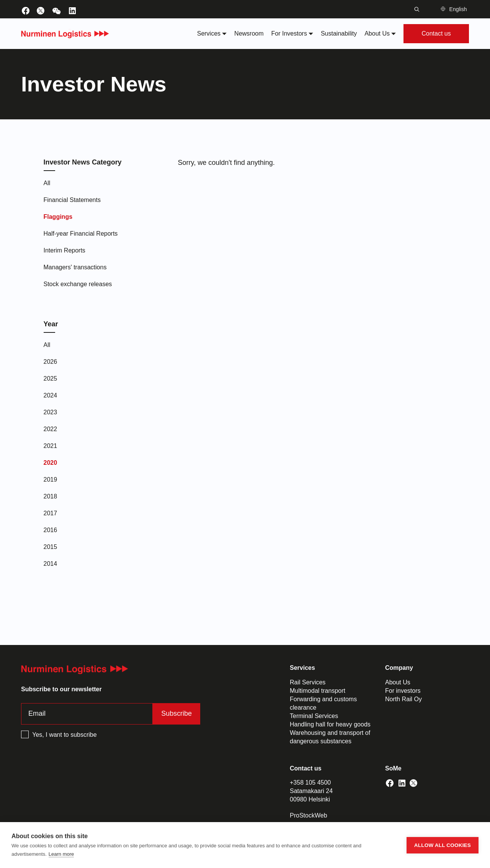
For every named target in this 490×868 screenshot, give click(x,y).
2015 (51, 547)
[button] (455, 9)
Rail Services (308, 682)
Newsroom (249, 33)
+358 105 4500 (310, 783)
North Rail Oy (403, 699)
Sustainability (339, 33)
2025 (51, 379)
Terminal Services (314, 716)
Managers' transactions (75, 267)
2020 (51, 463)
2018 (51, 496)
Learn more (61, 854)
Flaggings (58, 217)
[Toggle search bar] (417, 9)
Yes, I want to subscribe (64, 735)
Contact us (436, 33)
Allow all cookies (443, 845)
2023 (51, 412)
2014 (51, 564)
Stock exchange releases (78, 284)
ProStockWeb (309, 815)
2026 (51, 362)
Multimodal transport (318, 691)
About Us (398, 682)
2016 (51, 530)
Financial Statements (72, 200)
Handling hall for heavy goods (330, 724)
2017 (51, 513)
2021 (51, 446)
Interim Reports (65, 250)
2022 (51, 429)
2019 (51, 480)
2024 (51, 395)
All (47, 183)
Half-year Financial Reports (81, 234)
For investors (403, 691)
